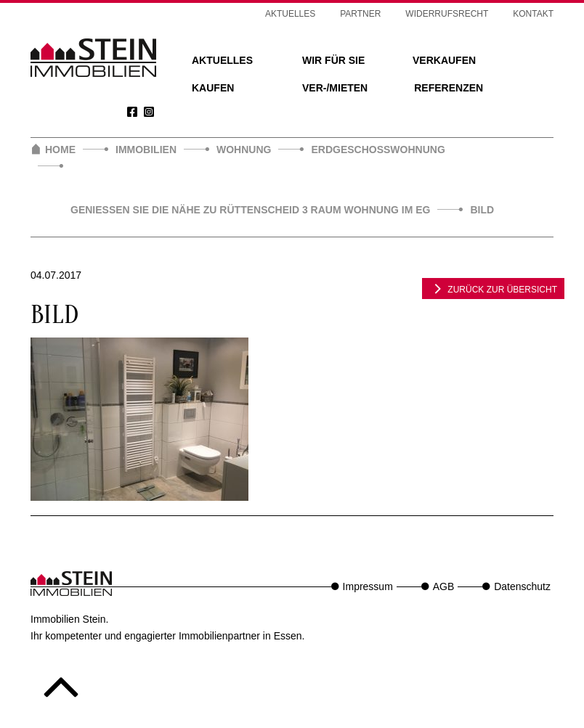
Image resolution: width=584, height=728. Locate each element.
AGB (444, 586)
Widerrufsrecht (447, 14)
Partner (360, 14)
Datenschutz (522, 586)
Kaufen (213, 88)
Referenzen (449, 88)
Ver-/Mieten (335, 88)
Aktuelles (222, 60)
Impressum (368, 586)
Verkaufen (444, 60)
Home (60, 150)
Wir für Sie (333, 60)
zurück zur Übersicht (493, 288)
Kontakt (533, 14)
